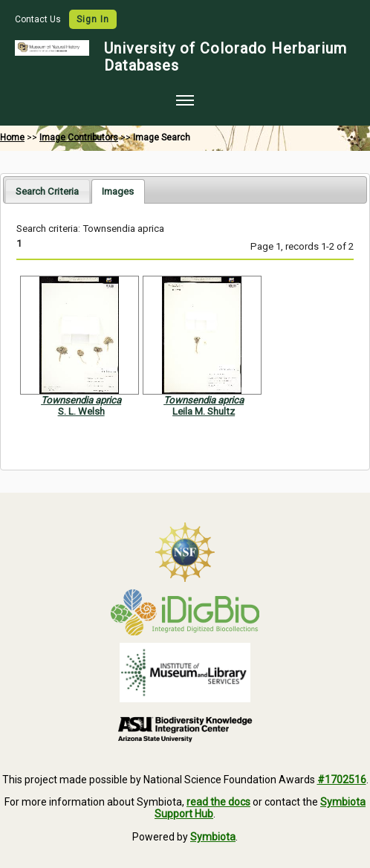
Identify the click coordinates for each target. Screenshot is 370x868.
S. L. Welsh (81, 411)
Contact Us (39, 19)
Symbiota (213, 837)
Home (12, 137)
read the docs (218, 802)
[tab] (47, 191)
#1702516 (342, 780)
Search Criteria (47, 191)
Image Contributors (79, 137)
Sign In (93, 19)
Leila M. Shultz (204, 411)
